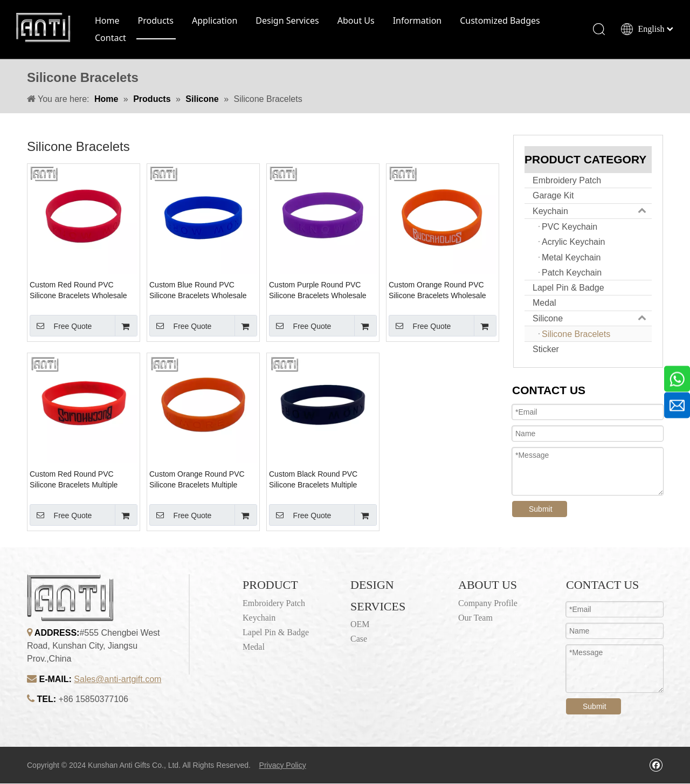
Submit (541, 510)
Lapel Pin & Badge (568, 288)
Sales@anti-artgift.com (118, 680)
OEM (360, 625)
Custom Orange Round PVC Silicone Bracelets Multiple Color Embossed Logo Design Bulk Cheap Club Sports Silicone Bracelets (199, 480)
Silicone (592, 319)
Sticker (546, 350)
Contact (111, 38)
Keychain (592, 212)
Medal (544, 304)
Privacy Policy (283, 766)
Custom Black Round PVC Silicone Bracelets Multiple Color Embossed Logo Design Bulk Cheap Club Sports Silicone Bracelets (319, 480)
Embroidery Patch (567, 181)
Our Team (475, 618)
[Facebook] (656, 765)
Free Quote (61, 326)
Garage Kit (553, 197)
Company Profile (488, 604)
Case (359, 640)
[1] (189, 625)
